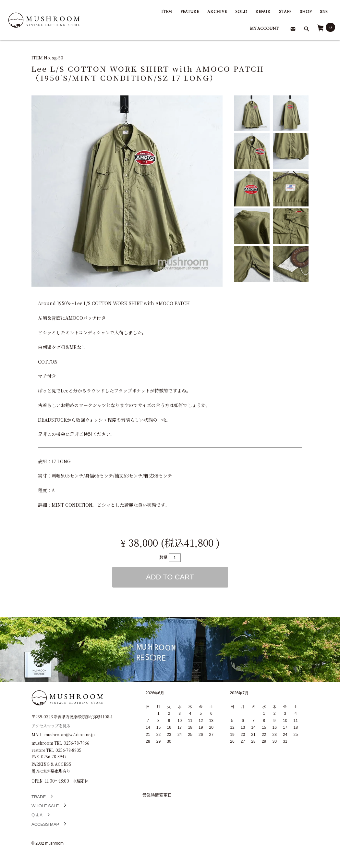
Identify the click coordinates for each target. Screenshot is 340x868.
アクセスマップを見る (51, 725)
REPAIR (263, 12)
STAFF (285, 12)
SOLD (241, 12)
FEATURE (190, 12)
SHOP (306, 12)
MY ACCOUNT (264, 28)
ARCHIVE (217, 12)
